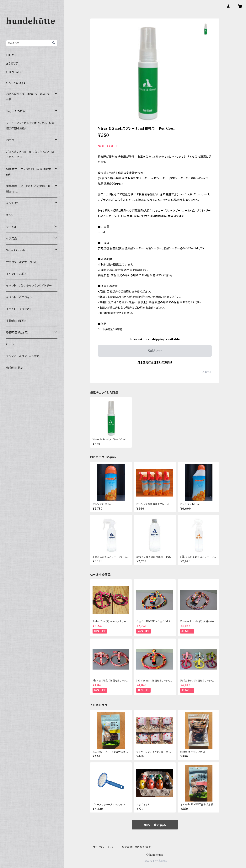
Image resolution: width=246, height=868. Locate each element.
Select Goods (16, 250)
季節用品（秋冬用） (18, 333)
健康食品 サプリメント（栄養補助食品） (29, 172)
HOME (11, 55)
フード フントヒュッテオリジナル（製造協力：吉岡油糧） (30, 126)
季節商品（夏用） (16, 321)
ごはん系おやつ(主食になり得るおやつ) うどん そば (32, 155)
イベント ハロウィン (19, 297)
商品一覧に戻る (155, 825)
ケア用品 (12, 239)
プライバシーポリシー (105, 847)
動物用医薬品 (15, 368)
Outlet (11, 344)
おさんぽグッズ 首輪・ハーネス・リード (28, 97)
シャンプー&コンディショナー (24, 356)
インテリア (12, 203)
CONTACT (15, 72)
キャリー (11, 215)
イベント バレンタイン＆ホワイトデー (29, 286)
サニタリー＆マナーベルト (22, 262)
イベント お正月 (17, 274)
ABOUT (12, 64)
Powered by (155, 861)
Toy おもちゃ (15, 111)
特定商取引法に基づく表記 (137, 847)
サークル (11, 227)
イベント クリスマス (19, 309)
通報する (207, 372)
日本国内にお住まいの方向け (155, 362)
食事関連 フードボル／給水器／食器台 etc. (28, 189)
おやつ (10, 140)
